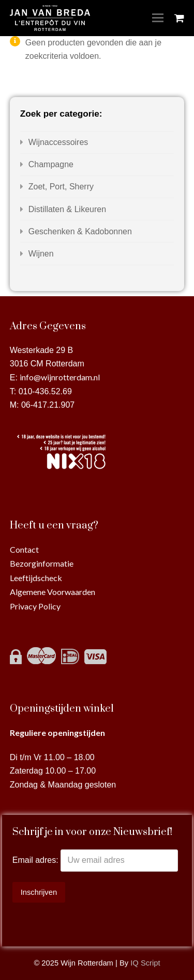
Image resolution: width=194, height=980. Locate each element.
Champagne (51, 164)
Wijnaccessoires (58, 142)
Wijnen (41, 254)
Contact (24, 549)
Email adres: (36, 860)
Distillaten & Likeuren (67, 209)
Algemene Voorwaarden (53, 592)
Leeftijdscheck (36, 578)
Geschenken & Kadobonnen (80, 231)
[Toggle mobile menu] (158, 18)
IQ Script (145, 963)
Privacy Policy (35, 606)
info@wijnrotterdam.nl (60, 377)
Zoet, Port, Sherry (61, 187)
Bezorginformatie (42, 563)
